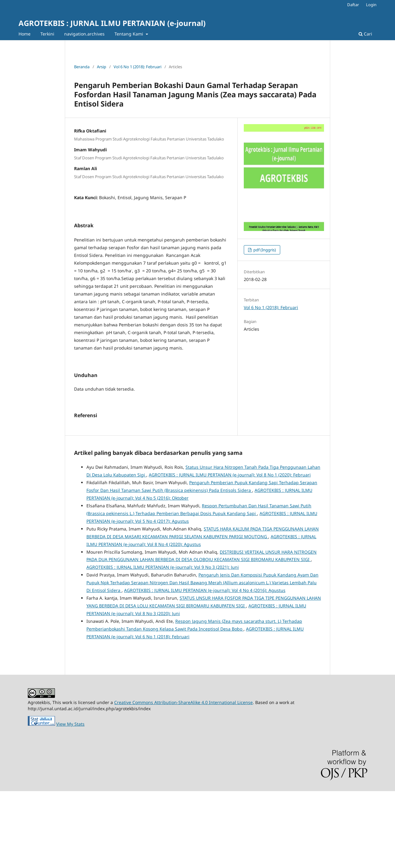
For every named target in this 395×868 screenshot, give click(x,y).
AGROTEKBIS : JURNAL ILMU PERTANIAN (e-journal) (112, 23)
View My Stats (70, 801)
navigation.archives (84, 34)
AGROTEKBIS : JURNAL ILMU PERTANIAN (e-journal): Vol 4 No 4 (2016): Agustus (205, 667)
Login (371, 5)
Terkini (47, 34)
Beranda (82, 67)
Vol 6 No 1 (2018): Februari (137, 67)
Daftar (353, 5)
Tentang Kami (129, 34)
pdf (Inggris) (264, 250)
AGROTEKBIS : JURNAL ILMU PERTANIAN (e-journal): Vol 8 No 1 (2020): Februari (230, 552)
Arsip (102, 67)
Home (25, 34)
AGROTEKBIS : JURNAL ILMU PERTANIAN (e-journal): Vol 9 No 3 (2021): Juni (163, 644)
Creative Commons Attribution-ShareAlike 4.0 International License (183, 779)
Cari (365, 34)
